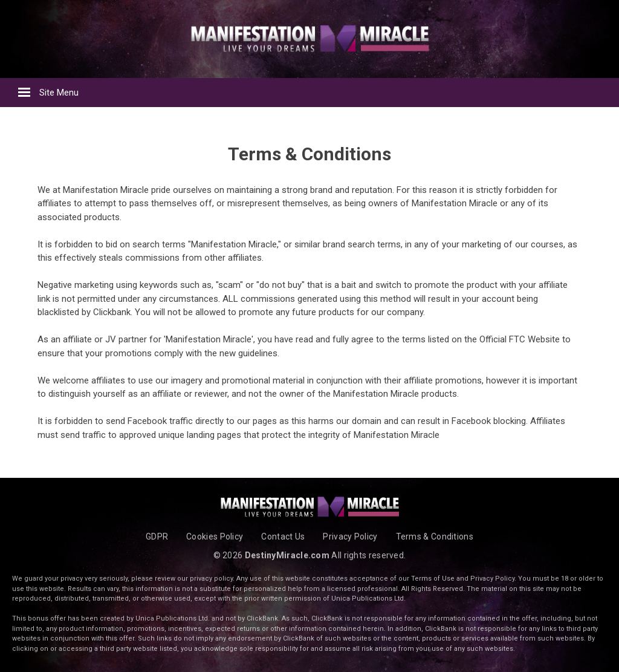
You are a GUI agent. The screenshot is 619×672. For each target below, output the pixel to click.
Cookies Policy (215, 537)
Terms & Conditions (435, 537)
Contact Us (283, 537)
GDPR (157, 537)
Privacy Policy (350, 537)
